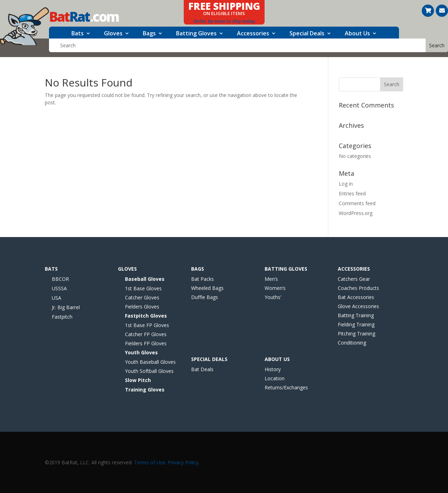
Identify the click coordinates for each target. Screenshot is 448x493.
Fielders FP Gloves (146, 343)
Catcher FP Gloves (146, 334)
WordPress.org (356, 213)
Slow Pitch (138, 380)
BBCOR (60, 279)
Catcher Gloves (142, 297)
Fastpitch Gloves (146, 316)
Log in (346, 184)
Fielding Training (356, 324)
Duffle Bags (205, 297)
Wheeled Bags (207, 288)
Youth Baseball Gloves (150, 362)
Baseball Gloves (145, 279)
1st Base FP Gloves (147, 325)
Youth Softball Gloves (149, 371)
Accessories (253, 34)
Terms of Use (150, 462)
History (273, 369)
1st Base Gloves (143, 288)
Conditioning (352, 343)
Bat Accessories (356, 297)
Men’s (271, 279)
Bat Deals (202, 369)
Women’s (275, 288)
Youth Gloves (141, 352)
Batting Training (356, 315)
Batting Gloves (196, 34)
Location (275, 378)
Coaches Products (358, 288)
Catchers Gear (354, 279)
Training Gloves (145, 390)
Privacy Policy (183, 462)
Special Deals (307, 34)
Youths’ (273, 297)
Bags (149, 34)
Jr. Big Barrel (66, 307)
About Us (357, 34)
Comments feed (357, 203)
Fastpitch (62, 317)
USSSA (59, 288)
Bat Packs (202, 279)
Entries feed (352, 193)
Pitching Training (356, 334)
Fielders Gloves (142, 307)
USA (57, 298)
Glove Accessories (358, 306)
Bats (78, 34)
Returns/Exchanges (286, 387)
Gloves (113, 34)
